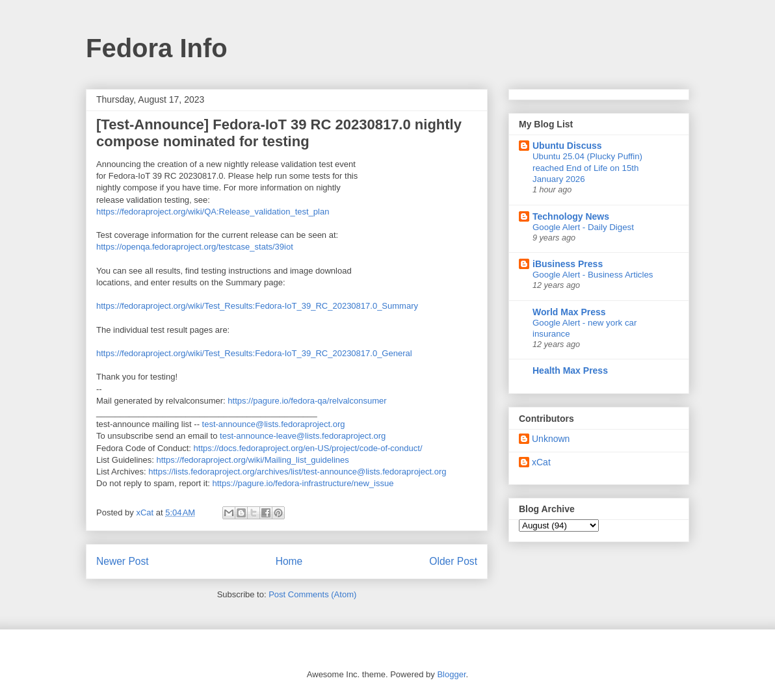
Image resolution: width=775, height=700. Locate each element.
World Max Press (569, 312)
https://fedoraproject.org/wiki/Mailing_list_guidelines (253, 460)
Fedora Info (157, 48)
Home (289, 561)
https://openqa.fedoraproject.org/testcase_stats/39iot (195, 247)
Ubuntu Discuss (567, 146)
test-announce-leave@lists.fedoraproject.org (303, 436)
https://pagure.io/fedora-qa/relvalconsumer (307, 401)
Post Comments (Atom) (312, 594)
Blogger (451, 674)
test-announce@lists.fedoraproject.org (274, 424)
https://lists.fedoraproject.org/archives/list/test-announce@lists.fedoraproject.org (297, 472)
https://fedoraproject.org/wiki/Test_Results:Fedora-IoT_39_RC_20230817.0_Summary (257, 306)
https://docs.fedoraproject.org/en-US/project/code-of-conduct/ (308, 448)
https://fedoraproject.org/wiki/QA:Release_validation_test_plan (213, 212)
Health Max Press (570, 370)
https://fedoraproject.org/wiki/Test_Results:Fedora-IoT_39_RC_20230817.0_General (254, 353)
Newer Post (123, 561)
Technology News (571, 216)
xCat (541, 462)
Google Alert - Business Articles (593, 275)
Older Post (453, 561)
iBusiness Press (568, 264)
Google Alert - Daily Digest (583, 227)
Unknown (551, 439)
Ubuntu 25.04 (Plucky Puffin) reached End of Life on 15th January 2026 (587, 168)
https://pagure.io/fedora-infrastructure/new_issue (303, 483)
